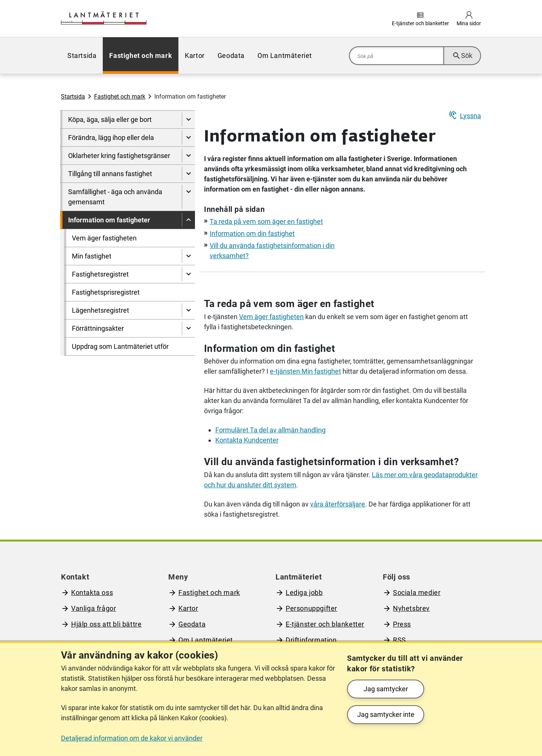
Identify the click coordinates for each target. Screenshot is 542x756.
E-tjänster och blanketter (325, 624)
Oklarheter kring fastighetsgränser (119, 156)
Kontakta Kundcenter (247, 440)
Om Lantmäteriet (285, 56)
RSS (400, 640)
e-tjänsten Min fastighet (305, 371)
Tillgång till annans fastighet (110, 174)
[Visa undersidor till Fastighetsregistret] (188, 274)
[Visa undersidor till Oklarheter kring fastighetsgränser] (188, 156)
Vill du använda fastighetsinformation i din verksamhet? (331, 462)
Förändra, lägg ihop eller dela (111, 138)
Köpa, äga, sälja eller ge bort (110, 119)
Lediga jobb (304, 592)
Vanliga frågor (94, 608)
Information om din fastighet (252, 233)
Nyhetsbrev (411, 608)
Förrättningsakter (98, 328)
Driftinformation (311, 640)
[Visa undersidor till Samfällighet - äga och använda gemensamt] (188, 197)
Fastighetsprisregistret (106, 292)
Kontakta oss (92, 592)
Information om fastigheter (109, 220)
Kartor (195, 56)
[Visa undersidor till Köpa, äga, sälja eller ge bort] (188, 119)
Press (402, 624)
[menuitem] (82, 56)
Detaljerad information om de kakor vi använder (132, 738)
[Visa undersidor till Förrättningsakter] (188, 328)
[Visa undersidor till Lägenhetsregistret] (188, 310)
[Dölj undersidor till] (188, 220)
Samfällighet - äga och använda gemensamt (115, 197)
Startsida (82, 56)
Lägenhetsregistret (100, 310)
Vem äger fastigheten (104, 238)
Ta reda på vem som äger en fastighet (266, 221)
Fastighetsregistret (100, 274)
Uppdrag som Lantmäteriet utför (120, 346)
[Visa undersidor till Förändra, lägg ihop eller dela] (188, 138)
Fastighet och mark (141, 56)
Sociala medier (417, 592)
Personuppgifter (311, 608)
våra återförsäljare (338, 504)
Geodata (231, 56)
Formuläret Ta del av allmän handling (270, 430)
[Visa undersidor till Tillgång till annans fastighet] (188, 174)
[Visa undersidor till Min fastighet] (188, 256)
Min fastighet (92, 256)
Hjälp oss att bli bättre (106, 624)
